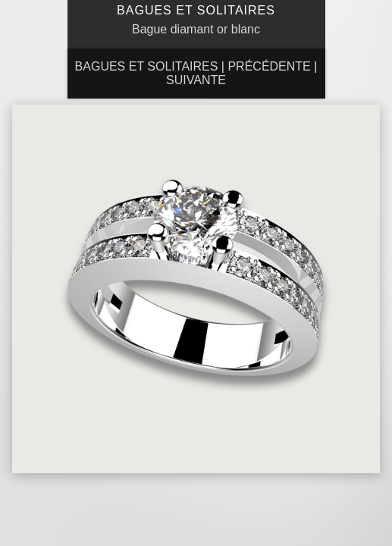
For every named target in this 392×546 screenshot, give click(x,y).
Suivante (196, 80)
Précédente (269, 66)
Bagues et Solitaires (147, 66)
